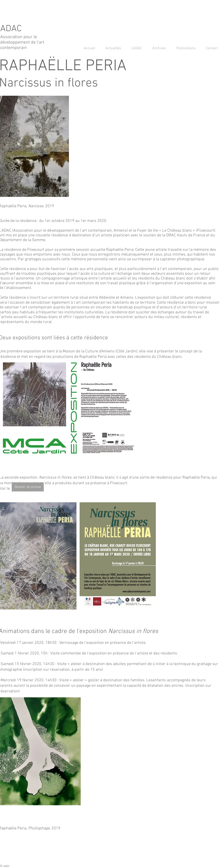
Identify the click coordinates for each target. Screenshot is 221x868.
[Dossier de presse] (28, 487)
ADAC (12, 29)
